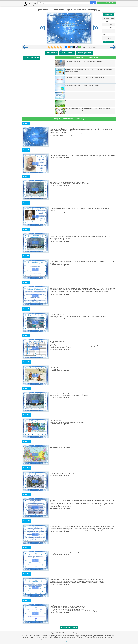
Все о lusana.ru (58, 642)
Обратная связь (71, 642)
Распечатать (109, 15)
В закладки (109, 42)
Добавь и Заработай (107, 3)
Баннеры (82, 642)
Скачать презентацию (31, 58)
